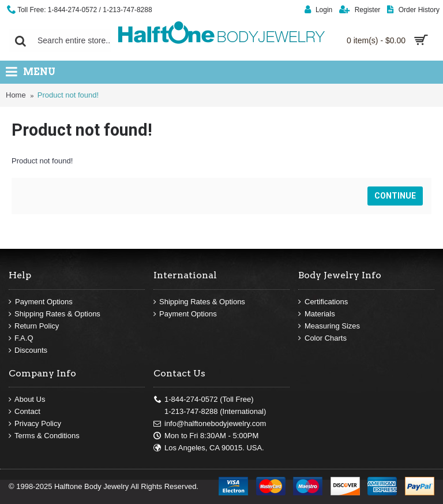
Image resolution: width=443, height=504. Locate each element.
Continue (395, 196)
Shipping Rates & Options (55, 314)
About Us (27, 400)
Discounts (28, 350)
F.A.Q (21, 338)
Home (16, 95)
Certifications (323, 302)
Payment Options (41, 302)
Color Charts (322, 338)
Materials (317, 314)
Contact (25, 412)
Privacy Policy (35, 424)
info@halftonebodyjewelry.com (210, 424)
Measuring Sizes (329, 326)
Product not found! (68, 95)
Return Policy (34, 326)
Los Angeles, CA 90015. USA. (209, 448)
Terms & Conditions (44, 436)
